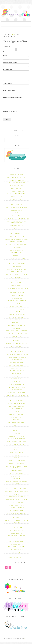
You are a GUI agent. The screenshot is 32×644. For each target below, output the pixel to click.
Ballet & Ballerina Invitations (17, 194)
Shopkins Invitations (17, 473)
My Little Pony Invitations (17, 393)
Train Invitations (17, 533)
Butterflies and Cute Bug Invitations (17, 218)
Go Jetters (17, 304)
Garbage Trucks (17, 298)
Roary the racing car (17, 452)
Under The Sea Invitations (17, 547)
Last (17, 52)
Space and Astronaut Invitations (17, 489)
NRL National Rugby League (17, 403)
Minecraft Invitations (17, 371)
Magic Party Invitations (17, 365)
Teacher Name (8, 83)
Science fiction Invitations (17, 461)
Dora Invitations (17, 272)
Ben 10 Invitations (17, 205)
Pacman (17, 412)
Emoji (17, 280)
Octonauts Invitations (17, 406)
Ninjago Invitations (17, 401)
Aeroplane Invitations (17, 175)
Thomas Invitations (17, 528)
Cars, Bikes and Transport (17, 231)
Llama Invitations (17, 360)
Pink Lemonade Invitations (17, 422)
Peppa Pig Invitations (17, 417)
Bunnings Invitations (17, 226)
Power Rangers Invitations (17, 439)
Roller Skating (17, 455)
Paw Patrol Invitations (17, 414)
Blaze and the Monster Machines (17, 207)
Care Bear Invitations (17, 234)
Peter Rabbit (17, 420)
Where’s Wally (17, 552)
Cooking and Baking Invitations (17, 245)
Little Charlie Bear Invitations (17, 349)
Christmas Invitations (17, 242)
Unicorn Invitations (17, 549)
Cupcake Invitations (17, 250)
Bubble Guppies (17, 216)
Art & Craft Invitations (17, 191)
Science (17, 458)
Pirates (17, 425)
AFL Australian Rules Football (17, 177)
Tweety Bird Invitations (17, 541)
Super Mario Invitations (17, 505)
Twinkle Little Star (17, 544)
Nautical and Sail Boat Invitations (17, 395)
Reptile (17, 450)
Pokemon (17, 433)
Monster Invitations (17, 379)
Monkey (17, 376)
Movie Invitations (17, 390)
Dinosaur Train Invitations (17, 264)
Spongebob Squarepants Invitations (17, 491)
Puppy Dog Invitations (17, 444)
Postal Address (8, 69)
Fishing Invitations (17, 295)
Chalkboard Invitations (17, 236)
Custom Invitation (17, 253)
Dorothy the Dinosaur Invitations (17, 275)
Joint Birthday (17, 336)
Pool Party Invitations (17, 436)
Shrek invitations (17, 476)
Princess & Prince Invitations (17, 442)
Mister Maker (17, 373)
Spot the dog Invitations (17, 497)
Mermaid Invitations (17, 368)
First (4, 52)
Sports (17, 494)
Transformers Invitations (17, 536)
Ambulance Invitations (17, 180)
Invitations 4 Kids (16, 13)
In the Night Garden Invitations (17, 331)
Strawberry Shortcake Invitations (17, 500)
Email (5, 55)
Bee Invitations (17, 202)
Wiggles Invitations (17, 555)
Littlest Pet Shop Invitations (17, 357)
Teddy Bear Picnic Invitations (17, 513)
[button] (16, 24)
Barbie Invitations (17, 196)
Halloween (17, 312)
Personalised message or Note (12, 97)
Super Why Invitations (17, 508)
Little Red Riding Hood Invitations (17, 354)
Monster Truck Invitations (17, 387)
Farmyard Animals (17, 285)
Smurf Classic (17, 486)
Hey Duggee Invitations (17, 320)
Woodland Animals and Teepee (17, 558)
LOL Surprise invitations (17, 363)
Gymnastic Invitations (17, 309)
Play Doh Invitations (17, 428)
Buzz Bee (17, 228)
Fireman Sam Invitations (17, 293)
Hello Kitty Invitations (17, 317)
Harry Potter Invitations (17, 314)
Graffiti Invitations (17, 306)
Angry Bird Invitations (17, 186)
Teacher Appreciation (17, 510)
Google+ (3, 1)
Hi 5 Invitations (17, 323)
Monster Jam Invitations (17, 384)
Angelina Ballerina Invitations (17, 183)
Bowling (17, 213)
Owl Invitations (17, 409)
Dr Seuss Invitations (17, 277)
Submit (7, 119)
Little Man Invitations (17, 352)
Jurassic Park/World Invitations (17, 343)
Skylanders (17, 479)
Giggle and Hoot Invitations (17, 301)
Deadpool (17, 255)
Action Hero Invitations (17, 172)
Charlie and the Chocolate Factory (17, 239)
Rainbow (17, 447)
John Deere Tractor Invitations (17, 334)
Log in (26, 639)
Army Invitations (17, 188)
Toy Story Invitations (17, 530)
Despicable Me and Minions (17, 258)
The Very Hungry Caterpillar (17, 525)
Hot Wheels (17, 328)
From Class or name (10, 90)
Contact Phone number (11, 62)
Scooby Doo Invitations (17, 463)
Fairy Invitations (17, 283)
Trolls (17, 539)
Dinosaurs (17, 261)
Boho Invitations (17, 210)
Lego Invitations (17, 346)
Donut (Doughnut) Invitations (17, 269)
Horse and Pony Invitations (17, 325)
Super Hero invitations (17, 502)
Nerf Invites (17, 398)
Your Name (7, 46)
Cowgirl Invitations (17, 247)
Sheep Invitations (17, 471)
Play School (17, 431)
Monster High (17, 382)
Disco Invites (17, 266)
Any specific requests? (10, 111)
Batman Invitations (17, 199)
